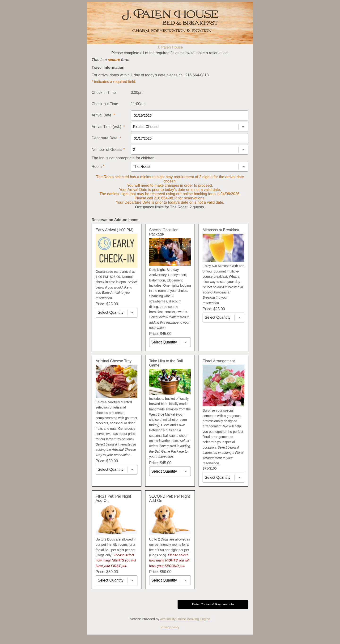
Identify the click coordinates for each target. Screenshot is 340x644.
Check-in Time (104, 93)
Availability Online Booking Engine (185, 619)
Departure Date (106, 138)
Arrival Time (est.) (108, 127)
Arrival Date (103, 115)
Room (98, 167)
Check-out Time (105, 104)
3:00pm (137, 93)
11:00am (138, 104)
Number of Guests (108, 150)
